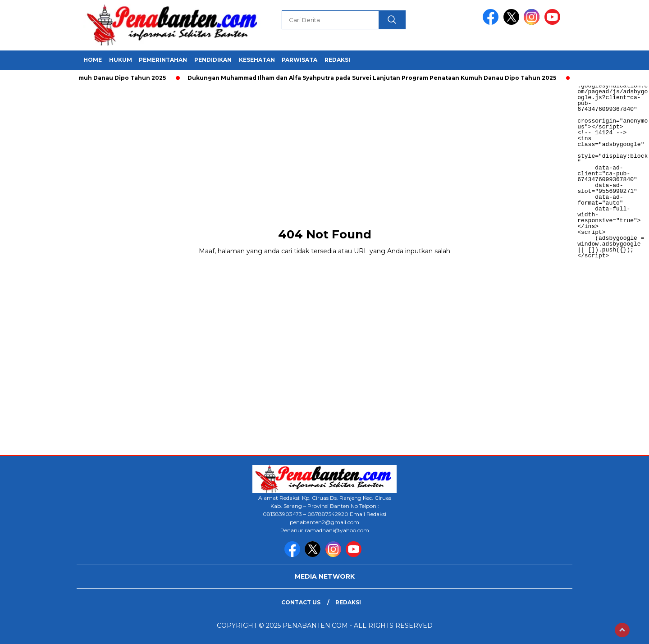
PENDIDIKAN (213, 60)
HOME (93, 60)
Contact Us (301, 602)
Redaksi (348, 602)
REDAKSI (337, 60)
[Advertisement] (270, 149)
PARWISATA (299, 60)
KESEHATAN (257, 60)
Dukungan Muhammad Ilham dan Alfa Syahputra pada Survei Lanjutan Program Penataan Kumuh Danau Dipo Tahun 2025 (373, 78)
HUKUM (121, 60)
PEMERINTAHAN (163, 60)
